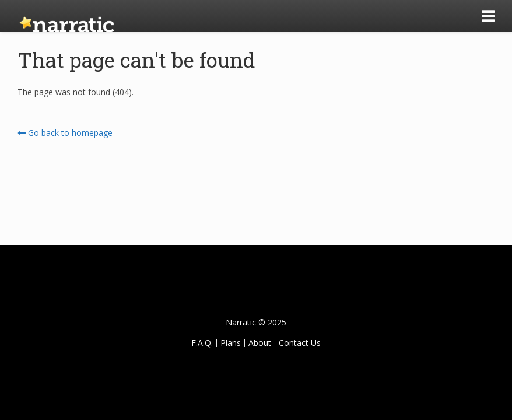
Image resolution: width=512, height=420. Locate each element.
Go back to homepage (65, 133)
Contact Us (300, 343)
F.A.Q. (202, 343)
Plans (231, 343)
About (260, 343)
